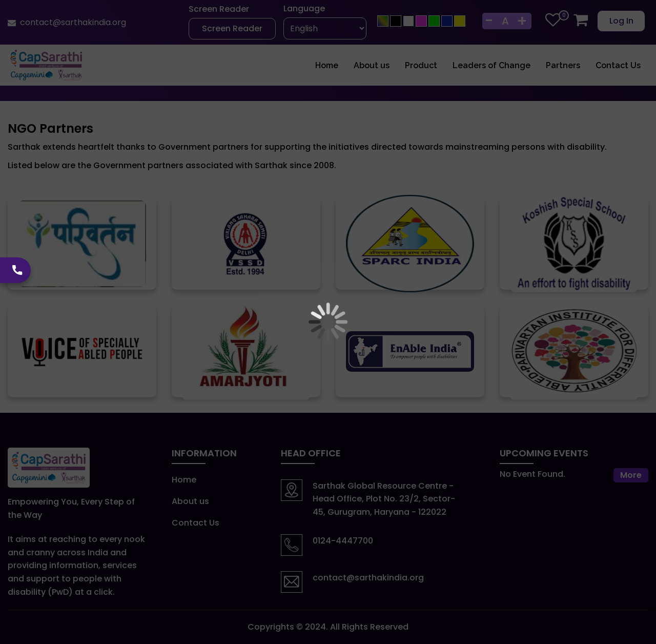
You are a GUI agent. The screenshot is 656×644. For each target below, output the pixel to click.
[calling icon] (15, 270)
